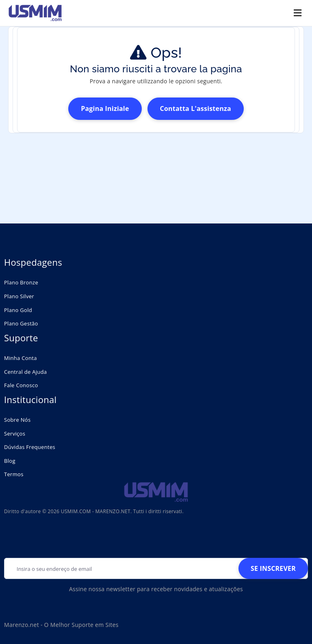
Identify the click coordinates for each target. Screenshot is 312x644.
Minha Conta (21, 358)
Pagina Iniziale (105, 108)
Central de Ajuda (25, 372)
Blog (10, 461)
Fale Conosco (21, 385)
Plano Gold (18, 310)
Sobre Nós (17, 420)
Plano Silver (19, 296)
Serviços (15, 434)
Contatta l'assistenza (196, 108)
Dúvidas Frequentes (30, 447)
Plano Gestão (21, 323)
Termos (14, 474)
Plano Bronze (21, 282)
